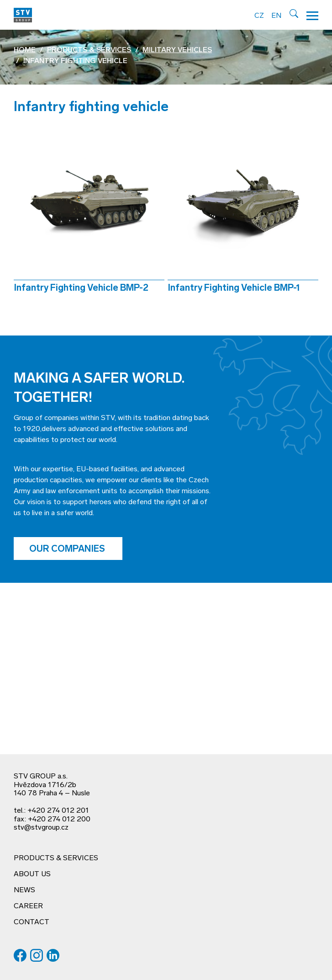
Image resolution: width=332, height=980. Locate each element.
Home (25, 50)
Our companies (68, 549)
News (24, 890)
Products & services (89, 50)
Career (28, 906)
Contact (32, 922)
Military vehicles (177, 50)
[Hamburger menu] (312, 15)
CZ (259, 16)
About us (32, 874)
